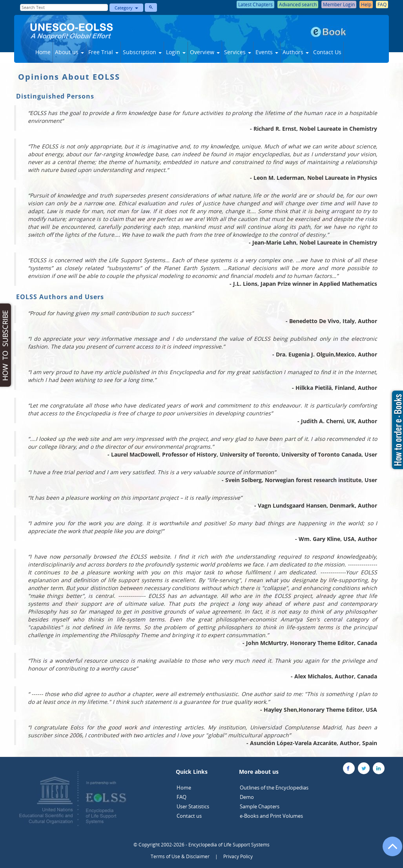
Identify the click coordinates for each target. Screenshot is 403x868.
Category (126, 8)
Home (43, 52)
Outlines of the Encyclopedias (274, 788)
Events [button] (267, 52)
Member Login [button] (339, 5)
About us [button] (69, 52)
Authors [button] (296, 52)
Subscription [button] (142, 52)
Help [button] (366, 5)
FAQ (181, 797)
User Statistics (193, 806)
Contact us (189, 816)
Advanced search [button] (298, 5)
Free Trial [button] (103, 52)
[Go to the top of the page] (389, 850)
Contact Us (327, 52)
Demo (247, 797)
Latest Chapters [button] (255, 5)
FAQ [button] (382, 5)
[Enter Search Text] (64, 7)
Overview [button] (205, 52)
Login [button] (176, 52)
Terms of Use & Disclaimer (180, 856)
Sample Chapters (260, 806)
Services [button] (238, 52)
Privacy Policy (238, 856)
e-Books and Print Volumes (271, 816)
